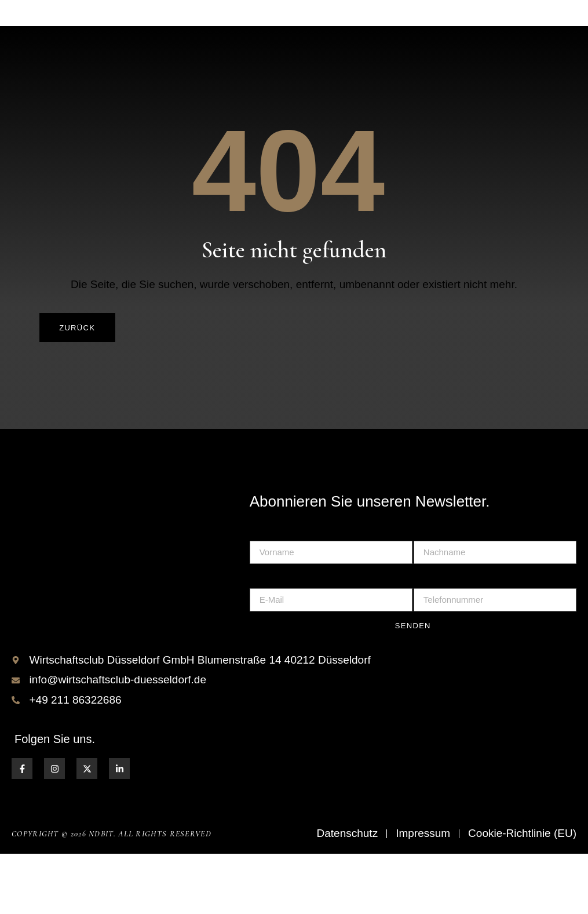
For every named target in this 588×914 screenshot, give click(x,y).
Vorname (269, 586)
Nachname (437, 586)
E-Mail (263, 634)
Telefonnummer (448, 634)
